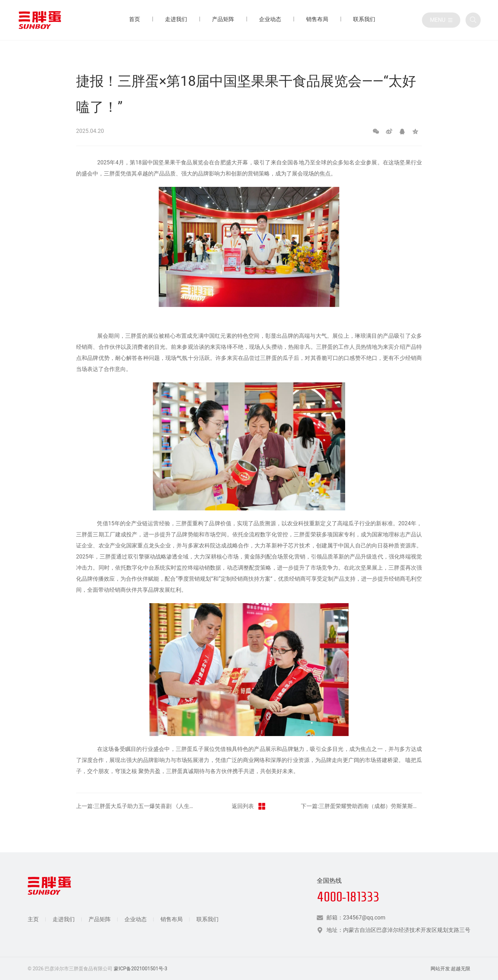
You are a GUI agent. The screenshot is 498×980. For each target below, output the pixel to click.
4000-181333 (348, 897)
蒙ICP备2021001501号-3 (140, 969)
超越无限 (461, 969)
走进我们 (64, 919)
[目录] (441, 20)
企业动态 (136, 919)
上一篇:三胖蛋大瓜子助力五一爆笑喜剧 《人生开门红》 (137, 806)
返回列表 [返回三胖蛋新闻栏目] (249, 806)
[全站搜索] (473, 20)
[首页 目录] (135, 20)
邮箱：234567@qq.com (356, 918)
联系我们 (207, 919)
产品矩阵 (100, 919)
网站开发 (440, 969)
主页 (33, 919)
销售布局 (172, 919)
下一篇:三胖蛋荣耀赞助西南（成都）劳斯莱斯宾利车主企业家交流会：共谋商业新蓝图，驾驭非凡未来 (361, 806)
